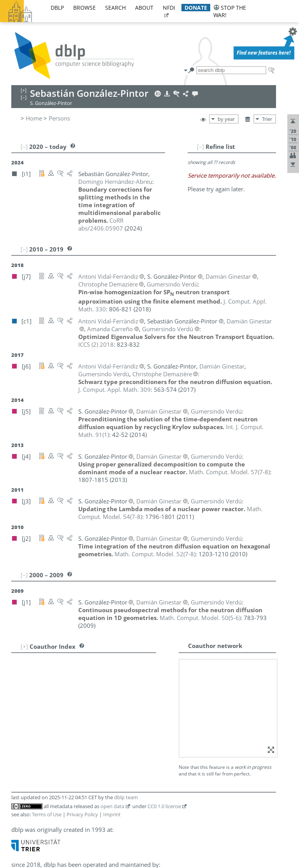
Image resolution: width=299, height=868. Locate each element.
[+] (24, 646)
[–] (201, 147)
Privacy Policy (82, 814)
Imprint (112, 814)
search (115, 8)
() (229, 472)
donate (196, 8)
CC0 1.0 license (164, 806)
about (144, 8)
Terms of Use (47, 814)
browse (84, 8)
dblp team (126, 797)
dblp (57, 8)
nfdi (169, 8)
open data (112, 806)
